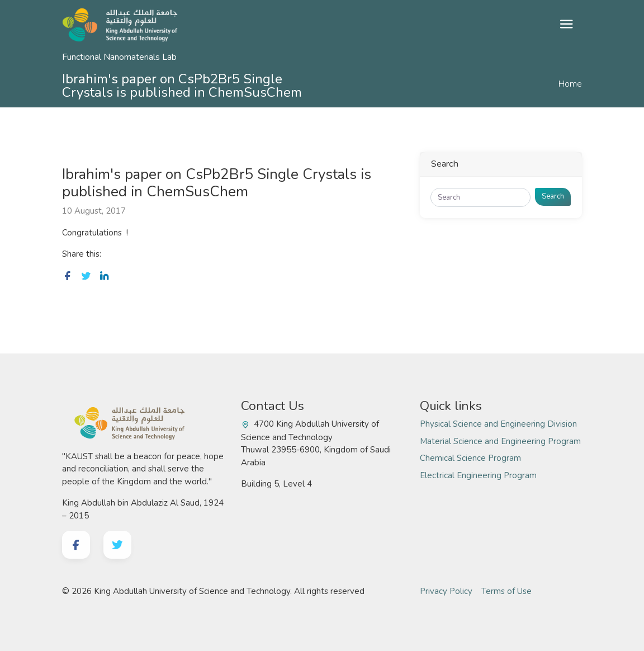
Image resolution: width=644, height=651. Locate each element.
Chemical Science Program (470, 458)
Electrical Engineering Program (478, 475)
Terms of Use (506, 591)
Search (553, 196)
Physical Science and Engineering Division (498, 424)
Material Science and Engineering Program (500, 441)
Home (570, 84)
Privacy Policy (446, 591)
